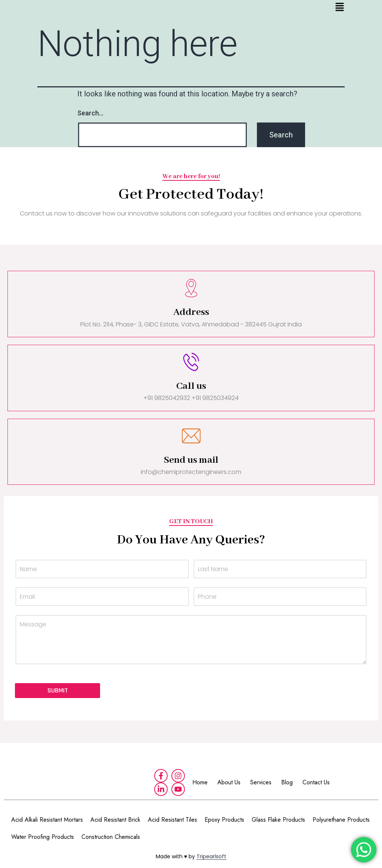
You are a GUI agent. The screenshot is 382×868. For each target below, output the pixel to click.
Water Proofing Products (43, 837)
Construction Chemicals (111, 837)
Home (200, 782)
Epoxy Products (224, 820)
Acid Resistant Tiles (173, 820)
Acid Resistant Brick (115, 820)
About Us (229, 782)
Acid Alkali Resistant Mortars (47, 820)
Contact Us (316, 782)
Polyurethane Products (341, 820)
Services (261, 782)
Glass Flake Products (278, 820)
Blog (287, 782)
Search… (90, 113)
